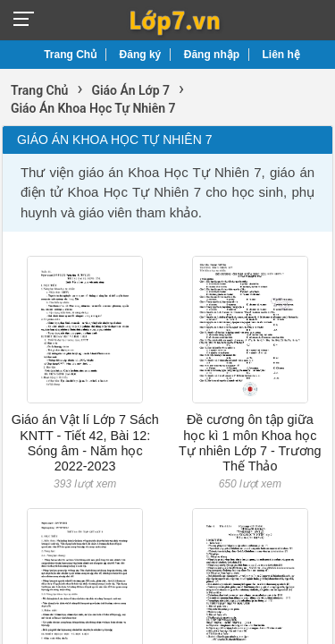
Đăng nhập (212, 55)
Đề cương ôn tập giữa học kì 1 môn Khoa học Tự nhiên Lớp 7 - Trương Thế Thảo (250, 443)
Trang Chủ (70, 55)
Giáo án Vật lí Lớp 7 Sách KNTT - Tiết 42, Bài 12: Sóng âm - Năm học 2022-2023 (85, 443)
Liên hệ (281, 55)
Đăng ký (141, 55)
